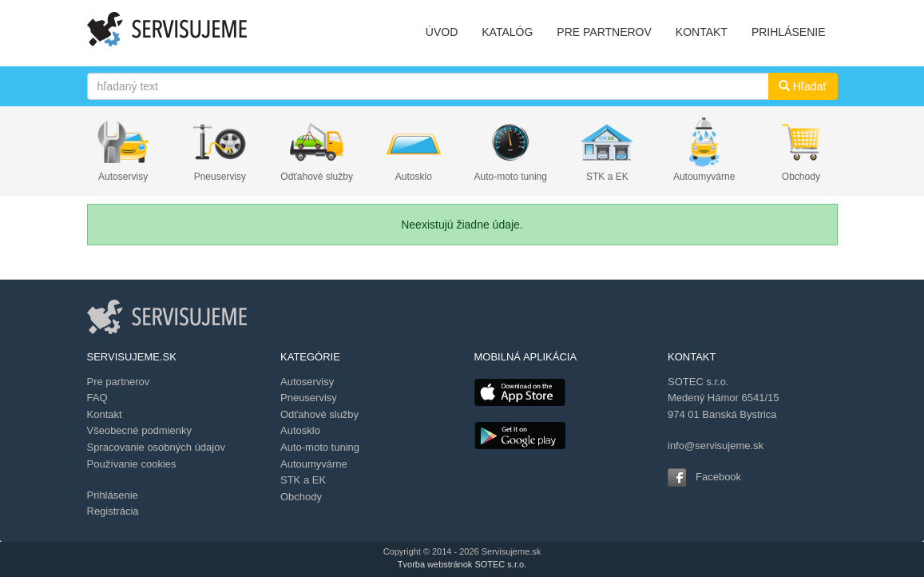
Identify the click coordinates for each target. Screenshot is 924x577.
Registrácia (113, 511)
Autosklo (414, 177)
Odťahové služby (317, 177)
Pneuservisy (220, 177)
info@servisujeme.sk (716, 446)
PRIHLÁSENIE (789, 32)
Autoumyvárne (704, 177)
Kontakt (105, 414)
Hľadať (803, 86)
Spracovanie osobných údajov (156, 447)
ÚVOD (442, 32)
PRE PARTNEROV (604, 32)
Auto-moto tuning (511, 177)
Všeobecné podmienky (140, 430)
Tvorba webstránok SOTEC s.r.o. (462, 564)
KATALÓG (507, 32)
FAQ (97, 398)
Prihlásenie (113, 495)
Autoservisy (123, 177)
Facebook (718, 477)
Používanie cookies (132, 464)
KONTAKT (702, 32)
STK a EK (607, 177)
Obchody (801, 177)
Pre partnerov (119, 382)
